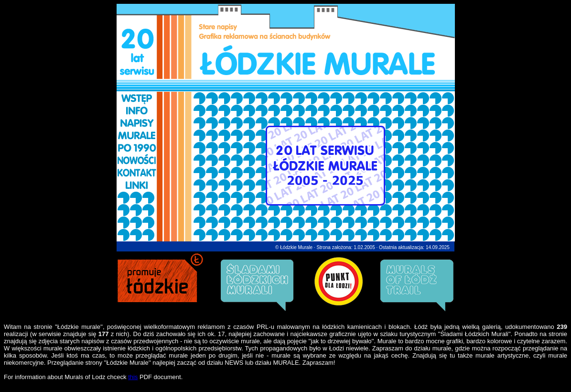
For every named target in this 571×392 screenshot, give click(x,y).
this (133, 377)
